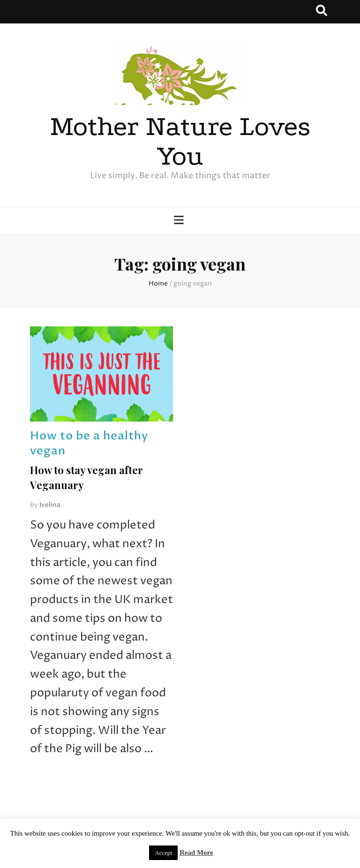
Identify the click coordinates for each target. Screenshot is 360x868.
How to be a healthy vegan (89, 443)
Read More (196, 853)
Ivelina (50, 505)
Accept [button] (163, 853)
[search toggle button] (322, 12)
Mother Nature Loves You (180, 141)
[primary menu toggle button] (180, 221)
